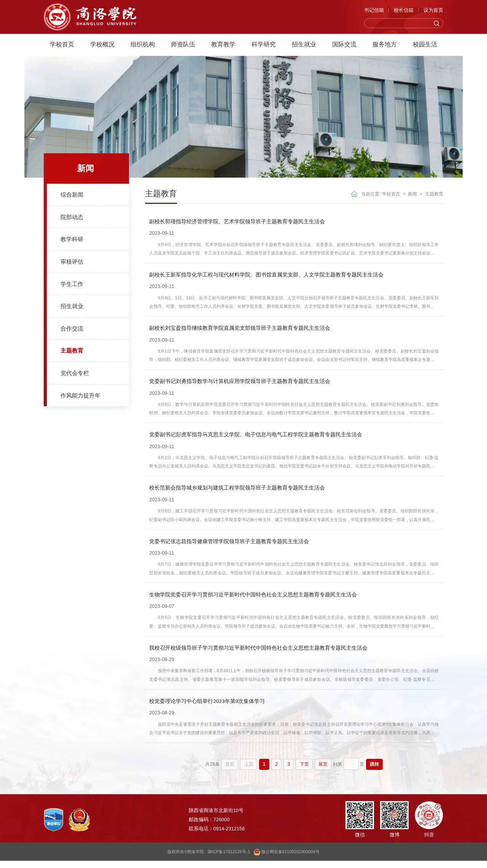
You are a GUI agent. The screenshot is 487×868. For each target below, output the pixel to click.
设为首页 (433, 12)
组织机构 (143, 47)
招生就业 (304, 47)
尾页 (323, 771)
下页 (304, 771)
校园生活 (425, 47)
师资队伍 (183, 47)
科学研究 (264, 47)
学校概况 (102, 47)
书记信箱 (374, 12)
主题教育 (434, 194)
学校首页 (62, 47)
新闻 (412, 194)
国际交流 (344, 47)
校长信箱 (404, 12)
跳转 (372, 771)
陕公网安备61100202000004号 (287, 859)
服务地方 (385, 47)
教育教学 (223, 47)
